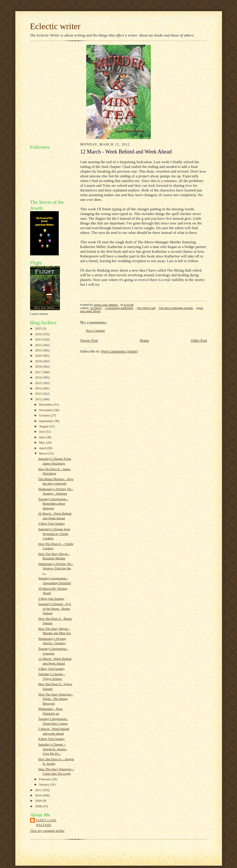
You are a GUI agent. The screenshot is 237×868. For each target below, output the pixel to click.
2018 (39, 366)
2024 (39, 334)
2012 (39, 399)
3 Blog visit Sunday (51, 598)
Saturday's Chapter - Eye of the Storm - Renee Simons (54, 608)
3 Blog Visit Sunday (51, 523)
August (44, 426)
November (46, 410)
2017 (39, 372)
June (42, 437)
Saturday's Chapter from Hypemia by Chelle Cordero (54, 534)
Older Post (199, 340)
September (46, 421)
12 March (96, 308)
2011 (39, 790)
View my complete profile (47, 831)
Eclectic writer (55, 26)
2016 (39, 377)
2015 (39, 383)
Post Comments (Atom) (120, 351)
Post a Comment (96, 331)
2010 (39, 795)
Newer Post (89, 340)
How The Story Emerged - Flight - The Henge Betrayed (55, 699)
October (45, 415)
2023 (39, 339)
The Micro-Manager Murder (176, 308)
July (42, 431)
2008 (39, 806)
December (46, 404)
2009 (39, 801)
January (45, 784)
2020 (39, 356)
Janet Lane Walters (46, 822)
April (43, 448)
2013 (39, 394)
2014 (39, 388)
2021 (39, 350)
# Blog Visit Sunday (51, 739)
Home (144, 340)
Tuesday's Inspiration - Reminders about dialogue (53, 504)
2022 (39, 345)
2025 (39, 328)
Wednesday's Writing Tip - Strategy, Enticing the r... (56, 568)
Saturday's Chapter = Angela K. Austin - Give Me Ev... (53, 749)
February (45, 779)
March (44, 453)
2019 (39, 361)
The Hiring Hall (146, 308)
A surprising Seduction (119, 308)
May (42, 442)
